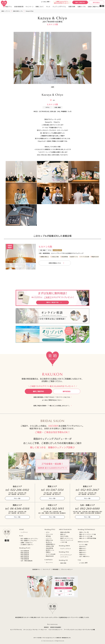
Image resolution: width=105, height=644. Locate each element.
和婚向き (48, 552)
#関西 (53, 87)
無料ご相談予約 (80, 2)
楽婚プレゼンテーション (67, 538)
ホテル (48, 532)
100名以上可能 (50, 546)
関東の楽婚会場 (25, 553)
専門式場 (48, 536)
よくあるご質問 (45, 2)
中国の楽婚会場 (25, 559)
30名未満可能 (49, 548)
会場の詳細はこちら (55, 263)
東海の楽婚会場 (25, 555)
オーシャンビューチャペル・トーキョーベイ (35, 630)
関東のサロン (83, 549)
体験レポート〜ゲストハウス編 (87, 534)
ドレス (48, 6)
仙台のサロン (83, 547)
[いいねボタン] (51, 100)
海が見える (49, 542)
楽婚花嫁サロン (36, 569)
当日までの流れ (64, 536)
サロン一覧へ (17, 498)
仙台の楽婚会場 (25, 551)
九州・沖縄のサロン (84, 556)
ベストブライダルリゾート (55, 630)
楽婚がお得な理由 (65, 532)
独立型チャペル (50, 550)
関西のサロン (83, 553)
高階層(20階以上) (50, 544)
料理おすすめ (49, 540)
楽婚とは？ (63, 534)
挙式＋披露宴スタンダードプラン (29, 539)
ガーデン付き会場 (51, 554)
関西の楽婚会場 (25, 557)
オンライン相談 (83, 545)
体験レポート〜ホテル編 (86, 536)
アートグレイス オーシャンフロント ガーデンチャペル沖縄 (79, 630)
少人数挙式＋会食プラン (27, 545)
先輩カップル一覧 (84, 532)
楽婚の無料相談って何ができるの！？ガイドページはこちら (52, 397)
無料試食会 (96, 2)
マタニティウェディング (67, 540)
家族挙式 (46, 627)
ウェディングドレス (66, 549)
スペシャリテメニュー (66, 555)
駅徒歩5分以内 (50, 556)
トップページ (24, 532)
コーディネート (64, 557)
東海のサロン (83, 551)
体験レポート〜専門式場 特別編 (88, 538)
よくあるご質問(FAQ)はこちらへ (52, 400)
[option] (21, 253)
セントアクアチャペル (16, 630)
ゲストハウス (49, 534)
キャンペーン (49, 563)
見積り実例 (72, 6)
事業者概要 (56, 569)
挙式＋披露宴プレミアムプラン (29, 541)
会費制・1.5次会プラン (27, 543)
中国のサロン (83, 555)
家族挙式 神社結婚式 (56, 627)
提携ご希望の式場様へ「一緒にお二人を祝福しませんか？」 (52, 406)
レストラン (49, 538)
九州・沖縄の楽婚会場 (26, 561)
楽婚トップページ (6, 11)
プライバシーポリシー (67, 569)
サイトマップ (47, 569)
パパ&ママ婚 (64, 542)
